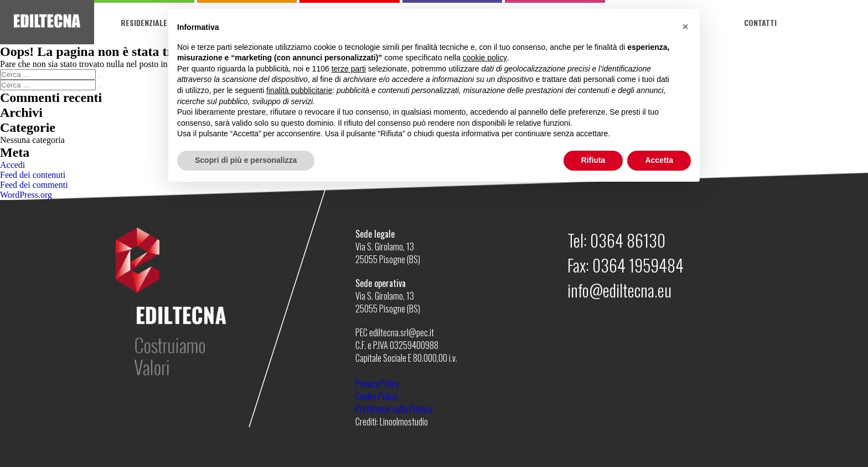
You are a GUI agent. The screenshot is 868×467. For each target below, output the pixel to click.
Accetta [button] (659, 160)
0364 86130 (628, 240)
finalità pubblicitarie (299, 90)
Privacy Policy (377, 383)
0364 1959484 (638, 265)
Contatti (760, 22)
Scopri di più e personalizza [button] (246, 160)
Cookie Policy (376, 396)
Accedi (12, 165)
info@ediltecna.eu (619, 290)
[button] (685, 27)
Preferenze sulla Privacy (394, 409)
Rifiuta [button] (593, 160)
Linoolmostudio (404, 422)
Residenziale (144, 22)
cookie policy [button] (485, 58)
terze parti (349, 69)
